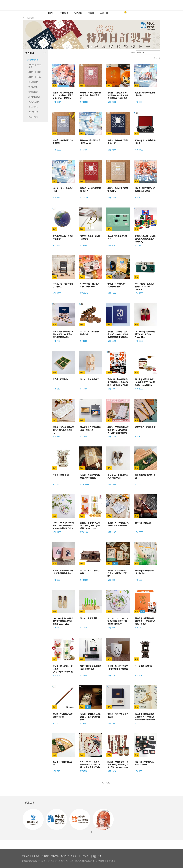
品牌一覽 (104, 13)
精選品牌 (30, 803)
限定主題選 (33, 117)
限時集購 (78, 13)
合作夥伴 (45, 856)
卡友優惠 (35, 856)
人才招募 (84, 856)
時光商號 (30, 18)
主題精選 (64, 13)
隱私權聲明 (111, 861)
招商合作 (65, 856)
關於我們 (26, 856)
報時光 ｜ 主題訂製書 (36, 66)
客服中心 (55, 856)
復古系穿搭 (33, 107)
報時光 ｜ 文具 (35, 77)
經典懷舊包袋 (34, 97)
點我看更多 (106, 782)
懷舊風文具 (33, 87)
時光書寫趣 (33, 82)
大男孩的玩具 (34, 102)
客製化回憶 (33, 112)
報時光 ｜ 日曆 (35, 72)
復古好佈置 (33, 92)
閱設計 (91, 13)
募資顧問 (75, 856)
